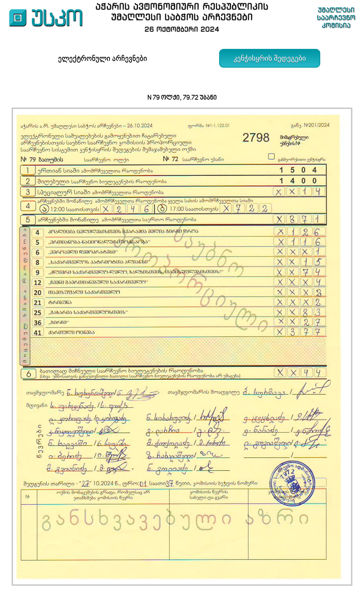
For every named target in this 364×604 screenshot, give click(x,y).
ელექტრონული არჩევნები (103, 58)
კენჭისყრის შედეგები (270, 58)
